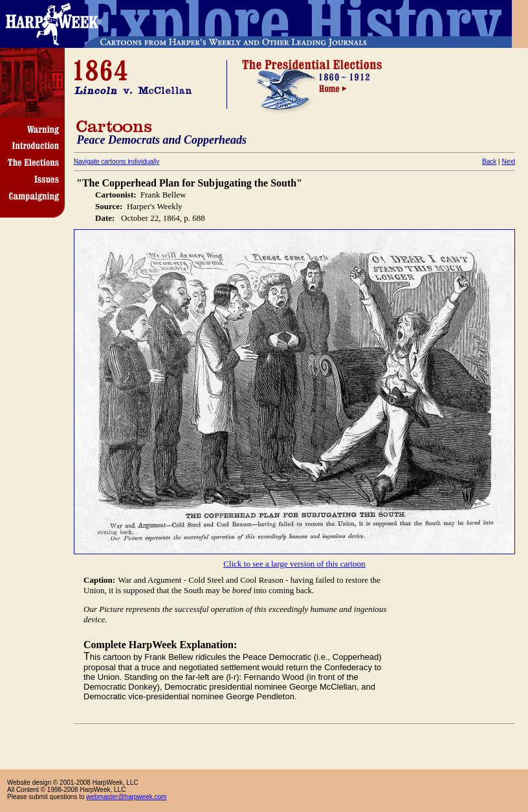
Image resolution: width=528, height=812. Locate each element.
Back (489, 162)
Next (508, 162)
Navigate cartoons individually (116, 162)
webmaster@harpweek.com (126, 797)
